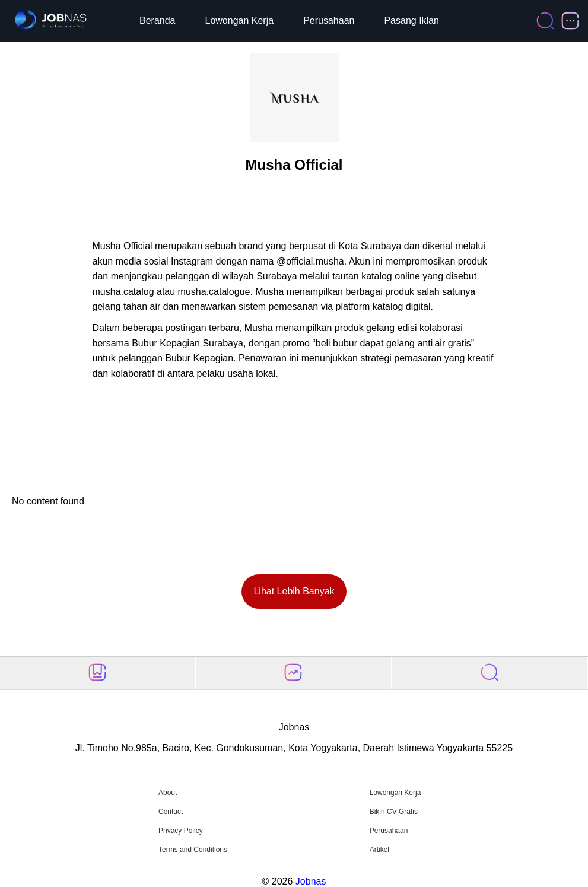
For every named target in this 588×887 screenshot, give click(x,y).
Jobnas (311, 881)
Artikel (379, 850)
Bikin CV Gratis (394, 812)
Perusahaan (329, 20)
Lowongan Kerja (240, 20)
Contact (171, 812)
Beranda (158, 20)
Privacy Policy (181, 831)
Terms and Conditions (193, 850)
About (168, 793)
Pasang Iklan (411, 20)
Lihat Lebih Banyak (294, 591)
